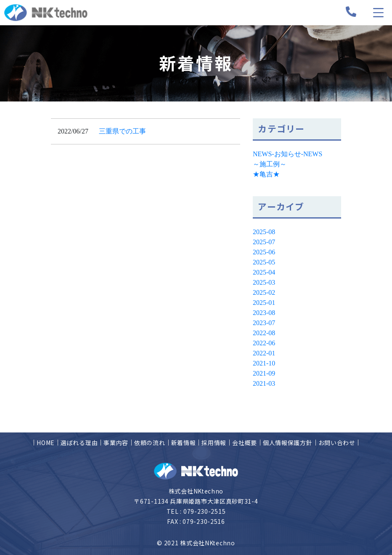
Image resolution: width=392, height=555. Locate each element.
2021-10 (264, 363)
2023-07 (264, 323)
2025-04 (264, 272)
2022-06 (264, 343)
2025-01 (264, 303)
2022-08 (264, 333)
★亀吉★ (266, 174)
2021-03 (264, 383)
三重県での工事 (122, 131)
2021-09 (264, 373)
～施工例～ (270, 164)
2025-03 (264, 282)
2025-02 (264, 292)
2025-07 (264, 242)
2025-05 (264, 262)
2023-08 (264, 313)
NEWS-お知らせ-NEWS (287, 154)
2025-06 (264, 252)
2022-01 (264, 353)
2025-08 (264, 232)
